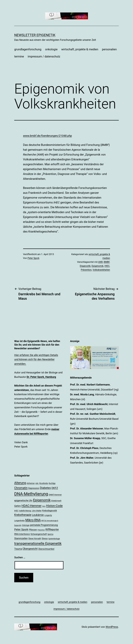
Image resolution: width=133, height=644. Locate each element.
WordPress (112, 627)
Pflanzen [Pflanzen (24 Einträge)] (33, 530)
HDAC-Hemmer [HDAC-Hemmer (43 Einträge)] (32, 506)
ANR (100, 262)
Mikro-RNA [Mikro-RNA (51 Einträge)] (33, 520)
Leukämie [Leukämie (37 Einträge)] (38, 515)
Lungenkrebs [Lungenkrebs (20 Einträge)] (19, 520)
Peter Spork (33, 258)
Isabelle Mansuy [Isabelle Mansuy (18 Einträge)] (25, 511)
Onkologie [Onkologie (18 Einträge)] (26, 525)
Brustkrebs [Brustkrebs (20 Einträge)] (44, 483)
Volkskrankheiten (101, 270)
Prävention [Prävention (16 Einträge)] (41, 530)
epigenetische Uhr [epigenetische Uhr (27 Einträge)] (23, 501)
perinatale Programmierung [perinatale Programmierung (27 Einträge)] (44, 525)
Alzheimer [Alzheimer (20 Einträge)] (31, 483)
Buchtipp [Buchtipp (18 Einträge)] (52, 483)
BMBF (107, 262)
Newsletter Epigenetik (35, 35)
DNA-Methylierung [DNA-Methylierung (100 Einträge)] (31, 494)
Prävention (86, 270)
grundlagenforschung (28, 49)
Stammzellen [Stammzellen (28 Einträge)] (21, 538)
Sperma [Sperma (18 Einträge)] (50, 534)
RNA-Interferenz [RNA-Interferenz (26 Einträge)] (22, 534)
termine (19, 56)
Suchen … (20, 557)
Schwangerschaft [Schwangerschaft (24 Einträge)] (39, 534)
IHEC (107, 266)
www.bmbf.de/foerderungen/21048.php (48, 136)
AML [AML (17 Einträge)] (37, 483)
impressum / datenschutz (44, 56)
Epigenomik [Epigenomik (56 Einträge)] (42, 500)
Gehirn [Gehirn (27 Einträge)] (18, 506)
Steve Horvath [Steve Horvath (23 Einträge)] (35, 538)
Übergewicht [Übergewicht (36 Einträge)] (30, 549)
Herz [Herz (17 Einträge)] (44, 506)
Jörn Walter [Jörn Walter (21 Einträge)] (37, 511)
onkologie (51, 49)
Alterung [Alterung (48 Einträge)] (20, 483)
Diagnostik (85, 266)
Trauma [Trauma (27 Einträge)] (18, 549)
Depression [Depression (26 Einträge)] (34, 488)
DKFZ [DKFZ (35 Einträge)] (55, 488)
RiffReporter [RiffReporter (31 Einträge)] (52, 530)
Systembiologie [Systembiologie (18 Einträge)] (54, 539)
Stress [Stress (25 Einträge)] (45, 538)
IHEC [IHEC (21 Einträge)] (16, 511)
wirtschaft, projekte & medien (80, 49)
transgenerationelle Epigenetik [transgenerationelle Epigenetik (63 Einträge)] (38, 543)
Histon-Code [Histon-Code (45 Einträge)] (54, 506)
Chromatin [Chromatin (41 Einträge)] (21, 488)
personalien (109, 49)
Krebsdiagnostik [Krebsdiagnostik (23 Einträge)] (50, 511)
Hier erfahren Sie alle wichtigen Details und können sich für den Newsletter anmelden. (36, 359)
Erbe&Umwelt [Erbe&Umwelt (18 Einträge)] (56, 501)
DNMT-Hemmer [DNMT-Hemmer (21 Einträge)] (55, 495)
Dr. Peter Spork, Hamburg (41, 377)
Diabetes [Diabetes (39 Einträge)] (45, 488)
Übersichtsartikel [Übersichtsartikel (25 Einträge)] (46, 549)
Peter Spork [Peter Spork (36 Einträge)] (21, 529)
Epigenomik (98, 266)
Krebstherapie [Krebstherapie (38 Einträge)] (23, 515)
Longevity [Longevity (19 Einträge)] (48, 515)
